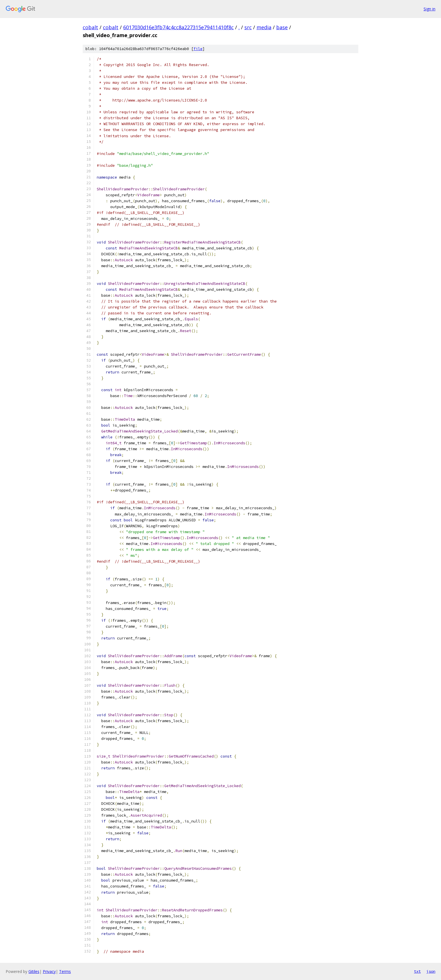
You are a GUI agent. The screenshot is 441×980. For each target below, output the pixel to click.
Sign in (429, 9)
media (264, 27)
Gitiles (34, 971)
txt (417, 971)
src (248, 27)
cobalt (90, 27)
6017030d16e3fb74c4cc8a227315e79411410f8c (178, 27)
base (282, 27)
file (198, 49)
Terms (65, 971)
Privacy (49, 971)
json (431, 971)
